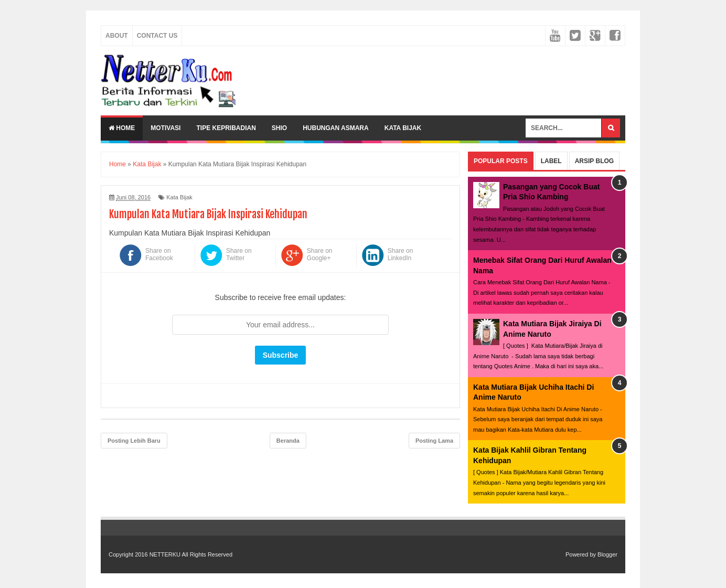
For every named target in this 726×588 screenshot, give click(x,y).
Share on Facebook (159, 254)
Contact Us (157, 36)
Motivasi (166, 128)
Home (122, 128)
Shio (279, 128)
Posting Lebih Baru (134, 441)
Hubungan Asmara (336, 128)
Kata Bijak (403, 128)
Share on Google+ (320, 254)
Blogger (607, 554)
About (117, 36)
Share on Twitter (239, 254)
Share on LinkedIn (401, 254)
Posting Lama (434, 441)
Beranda (288, 441)
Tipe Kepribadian (226, 128)
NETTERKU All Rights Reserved (191, 554)
